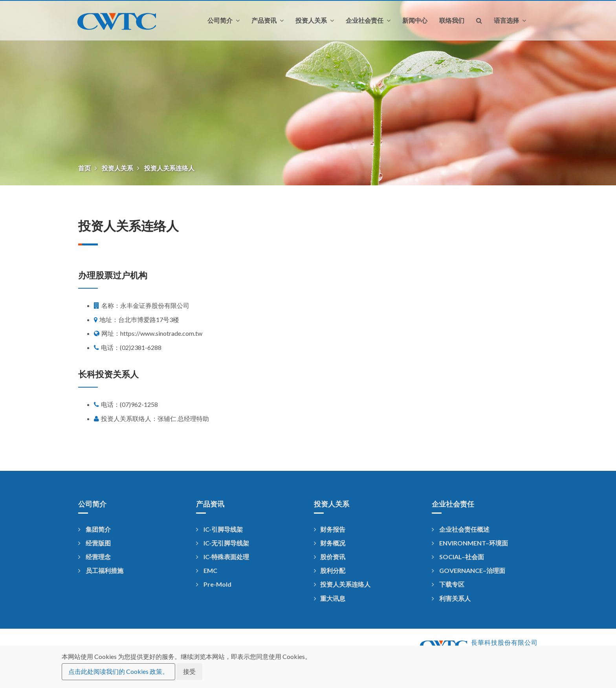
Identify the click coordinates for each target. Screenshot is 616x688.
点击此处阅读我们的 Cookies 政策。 (118, 671)
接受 (189, 671)
